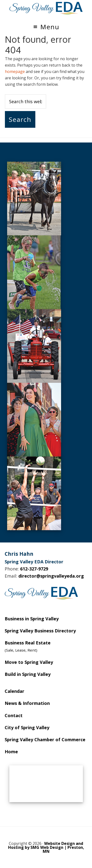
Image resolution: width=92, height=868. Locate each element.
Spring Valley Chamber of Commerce (45, 740)
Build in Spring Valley (28, 674)
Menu (50, 27)
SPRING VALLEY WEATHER (46, 784)
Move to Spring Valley (29, 662)
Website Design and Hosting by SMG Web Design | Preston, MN (46, 847)
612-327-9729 (34, 569)
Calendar (14, 691)
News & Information (27, 703)
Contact (14, 715)
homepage (15, 71)
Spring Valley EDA (46, 8)
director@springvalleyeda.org (51, 576)
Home (11, 752)
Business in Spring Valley (32, 619)
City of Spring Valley (27, 727)
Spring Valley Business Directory (40, 631)
